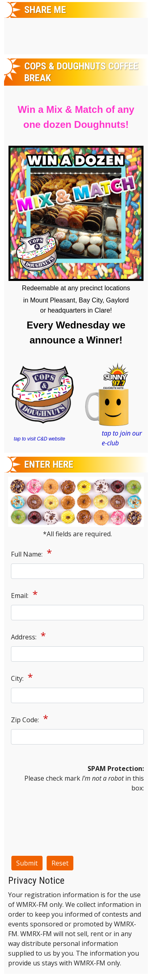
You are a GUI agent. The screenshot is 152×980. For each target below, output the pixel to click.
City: (18, 678)
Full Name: (28, 554)
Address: (25, 637)
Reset (60, 863)
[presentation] (44, 822)
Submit (27, 863)
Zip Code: (26, 720)
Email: (20, 596)
